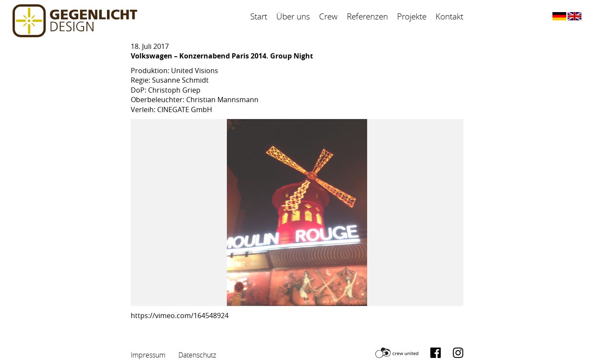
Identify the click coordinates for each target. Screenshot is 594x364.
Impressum (148, 355)
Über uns (293, 16)
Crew (328, 16)
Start (259, 16)
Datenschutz (197, 355)
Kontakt (449, 16)
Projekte (412, 16)
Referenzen (367, 16)
